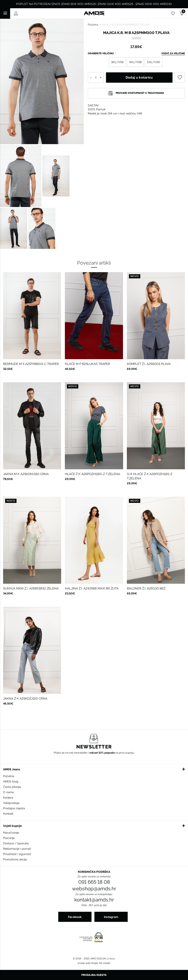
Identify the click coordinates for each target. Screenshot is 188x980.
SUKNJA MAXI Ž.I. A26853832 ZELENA (31, 588)
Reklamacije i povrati (17, 849)
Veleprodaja (11, 803)
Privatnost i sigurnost (17, 854)
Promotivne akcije (15, 859)
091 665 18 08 (94, 882)
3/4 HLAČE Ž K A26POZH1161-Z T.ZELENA (150, 476)
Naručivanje (11, 833)
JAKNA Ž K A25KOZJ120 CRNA (25, 699)
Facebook (75, 917)
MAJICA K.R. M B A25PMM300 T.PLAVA (126, 25)
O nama (8, 792)
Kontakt (8, 814)
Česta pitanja (12, 787)
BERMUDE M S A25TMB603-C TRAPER (31, 364)
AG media (105, 963)
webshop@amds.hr (94, 889)
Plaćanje (9, 838)
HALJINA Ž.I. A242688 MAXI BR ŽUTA (92, 588)
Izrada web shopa (88, 963)
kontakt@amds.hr (94, 900)
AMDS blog (11, 781)
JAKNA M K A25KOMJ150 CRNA (26, 474)
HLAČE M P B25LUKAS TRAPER (87, 364)
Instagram (111, 917)
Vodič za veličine (173, 53)
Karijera (8, 798)
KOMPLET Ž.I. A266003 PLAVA (149, 364)
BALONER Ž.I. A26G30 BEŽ (146, 588)
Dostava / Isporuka (16, 843)
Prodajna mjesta (14, 808)
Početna (93, 25)
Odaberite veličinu (101, 53)
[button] (94, 769)
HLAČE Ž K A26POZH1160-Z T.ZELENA (92, 474)
